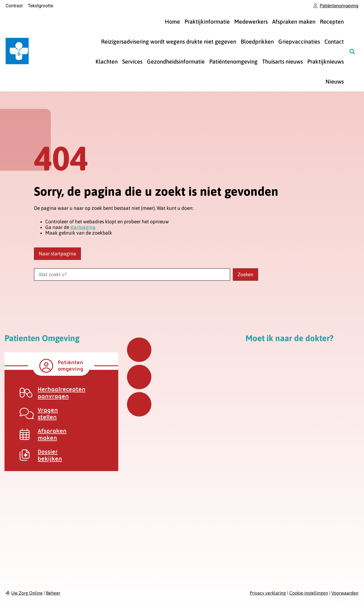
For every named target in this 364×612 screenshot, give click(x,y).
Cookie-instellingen (309, 593)
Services (132, 61)
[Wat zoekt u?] (132, 274)
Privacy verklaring (268, 593)
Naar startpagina (57, 254)
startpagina (83, 227)
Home (172, 22)
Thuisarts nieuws (282, 61)
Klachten (107, 61)
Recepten (332, 22)
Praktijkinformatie (207, 22)
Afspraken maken (294, 22)
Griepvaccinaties (299, 41)
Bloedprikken (257, 41)
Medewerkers (251, 22)
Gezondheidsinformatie (176, 61)
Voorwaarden (345, 593)
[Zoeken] (352, 51)
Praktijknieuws (326, 61)
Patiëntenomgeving (233, 61)
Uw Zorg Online (27, 593)
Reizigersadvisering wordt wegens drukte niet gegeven (169, 41)
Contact (334, 41)
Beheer (53, 593)
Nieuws (335, 81)
